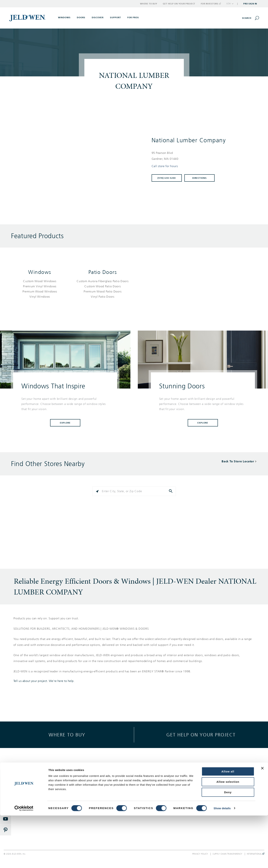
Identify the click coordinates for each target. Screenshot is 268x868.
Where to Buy (149, 4)
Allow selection (228, 834)
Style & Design (95, 785)
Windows (40, 272)
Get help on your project (201, 735)
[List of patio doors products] (103, 289)
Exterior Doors (35, 785)
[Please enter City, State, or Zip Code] (134, 491)
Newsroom (213, 792)
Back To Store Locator (238, 461)
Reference (92, 798)
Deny (228, 845)
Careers (211, 798)
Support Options (156, 778)
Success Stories (95, 792)
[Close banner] (262, 821)
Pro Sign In (250, 4)
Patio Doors (103, 272)
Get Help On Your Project (162, 785)
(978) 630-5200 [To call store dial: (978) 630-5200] (167, 178)
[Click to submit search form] (171, 491)
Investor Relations (217, 805)
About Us (212, 778)
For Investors (211, 4)
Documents (93, 805)
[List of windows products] (40, 289)
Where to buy (67, 735)
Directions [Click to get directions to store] (199, 178)
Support (115, 17)
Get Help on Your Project (179, 4)
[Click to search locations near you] (97, 491)
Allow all (228, 824)
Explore (65, 423)
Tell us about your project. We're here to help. (44, 681)
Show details (222, 861)
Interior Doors (34, 792)
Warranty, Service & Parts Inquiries (167, 792)
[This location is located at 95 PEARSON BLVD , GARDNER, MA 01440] (202, 156)
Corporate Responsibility (221, 785)
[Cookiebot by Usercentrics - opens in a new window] (24, 861)
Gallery (90, 778)
